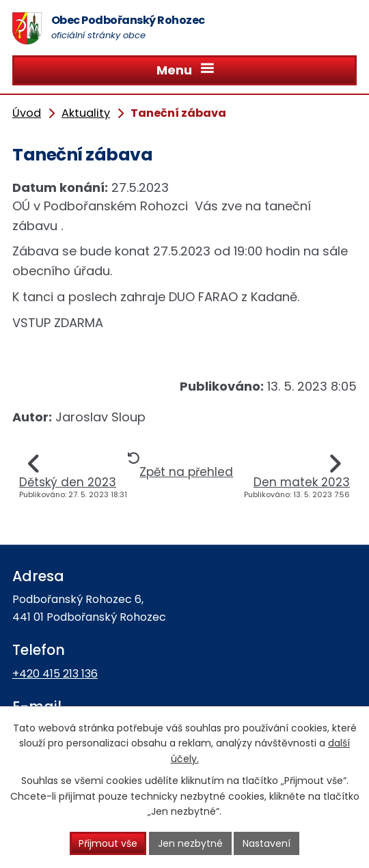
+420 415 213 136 (55, 674)
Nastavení (266, 843)
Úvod (27, 113)
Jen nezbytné (190, 843)
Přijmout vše (108, 843)
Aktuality (86, 113)
